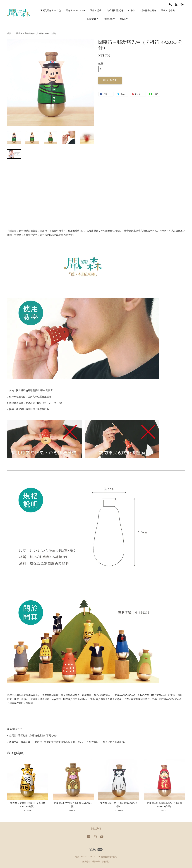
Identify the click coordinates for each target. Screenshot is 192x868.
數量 (101, 63)
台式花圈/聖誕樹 (115, 11)
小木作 (131, 11)
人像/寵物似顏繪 (148, 11)
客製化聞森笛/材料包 (51, 11)
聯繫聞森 (106, 862)
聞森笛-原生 (96, 11)
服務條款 (86, 862)
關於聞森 (93, 19)
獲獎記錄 (109, 19)
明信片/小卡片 (168, 11)
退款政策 (96, 862)
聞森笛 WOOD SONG (75, 11)
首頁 (9, 33)
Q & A (124, 19)
